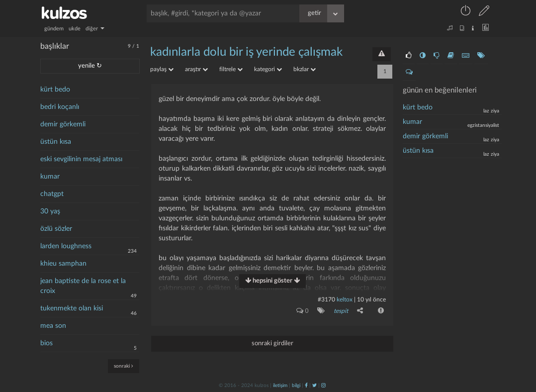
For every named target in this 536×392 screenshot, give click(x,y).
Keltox (345, 299)
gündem (54, 29)
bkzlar (305, 69)
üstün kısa (56, 142)
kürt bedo (55, 90)
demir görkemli (63, 124)
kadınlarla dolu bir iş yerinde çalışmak (246, 52)
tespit (341, 311)
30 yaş (50, 211)
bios (46, 343)
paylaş (162, 69)
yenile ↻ (90, 66)
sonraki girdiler (272, 343)
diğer (95, 29)
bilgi (296, 386)
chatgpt (52, 194)
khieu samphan (63, 264)
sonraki (124, 366)
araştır (196, 69)
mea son (53, 326)
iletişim (280, 386)
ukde (75, 29)
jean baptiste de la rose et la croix (83, 286)
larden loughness (66, 246)
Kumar (412, 122)
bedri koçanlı (60, 107)
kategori (268, 69)
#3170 (326, 299)
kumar (50, 177)
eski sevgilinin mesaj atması (81, 159)
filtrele (231, 69)
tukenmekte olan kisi (72, 308)
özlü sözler (56, 229)
